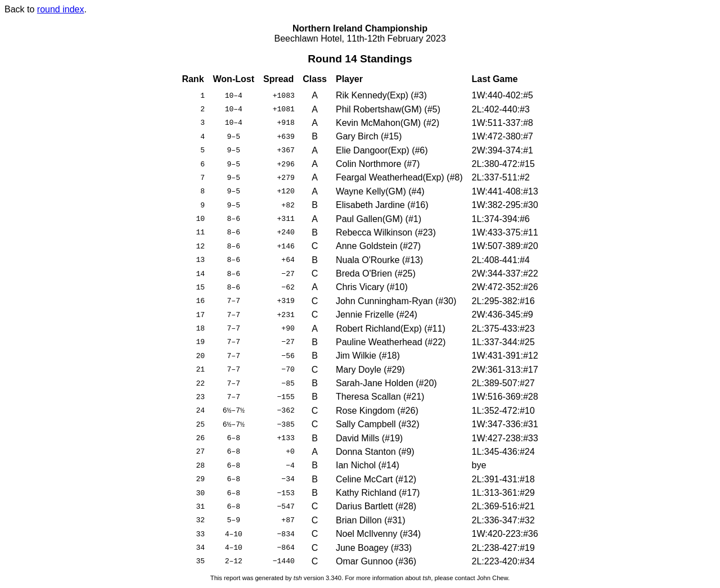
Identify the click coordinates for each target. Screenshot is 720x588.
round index (61, 9)
